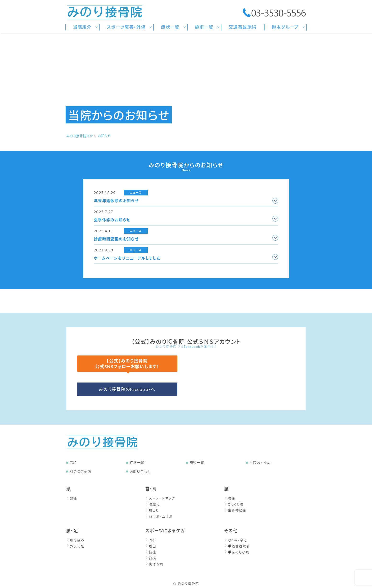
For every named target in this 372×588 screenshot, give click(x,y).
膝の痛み (75, 539)
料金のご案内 (81, 471)
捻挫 (151, 550)
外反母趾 (75, 545)
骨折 (151, 539)
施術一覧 (197, 463)
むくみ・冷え (236, 539)
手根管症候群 (237, 545)
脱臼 (151, 545)
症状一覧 (137, 463)
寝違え (152, 504)
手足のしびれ (237, 550)
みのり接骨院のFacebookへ (127, 389)
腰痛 (230, 498)
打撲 (151, 556)
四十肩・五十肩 (159, 515)
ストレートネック (160, 498)
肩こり (152, 509)
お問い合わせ (140, 471)
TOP (73, 463)
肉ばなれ (154, 562)
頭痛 (72, 498)
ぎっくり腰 (234, 504)
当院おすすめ (260, 463)
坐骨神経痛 (235, 509)
